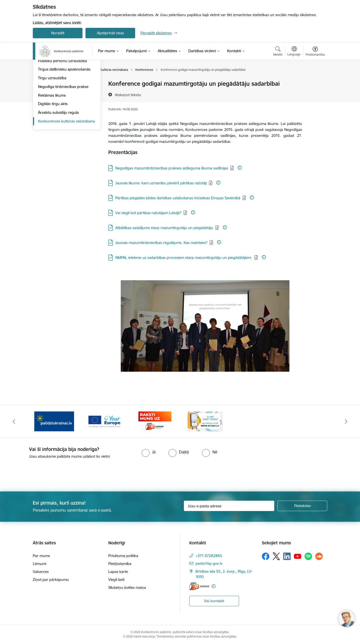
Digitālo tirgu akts (53, 157)
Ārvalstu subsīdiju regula (58, 166)
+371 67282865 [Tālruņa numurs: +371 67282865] (209, 556)
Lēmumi (45, 84)
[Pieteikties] (302, 506)
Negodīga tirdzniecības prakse (63, 140)
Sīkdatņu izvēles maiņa (127, 587)
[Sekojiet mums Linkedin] (287, 556)
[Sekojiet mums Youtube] (298, 556)
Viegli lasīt (116, 580)
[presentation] (41, 473)
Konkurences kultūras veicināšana (66, 174)
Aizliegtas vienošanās (56, 93)
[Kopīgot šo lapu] (315, 94)
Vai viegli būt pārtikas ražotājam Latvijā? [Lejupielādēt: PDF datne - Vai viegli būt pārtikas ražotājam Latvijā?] (148, 213)
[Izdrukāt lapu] (315, 82)
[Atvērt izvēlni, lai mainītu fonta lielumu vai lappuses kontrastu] (315, 52)
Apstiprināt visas (110, 33)
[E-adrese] (199, 586)
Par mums (41, 556)
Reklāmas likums (52, 148)
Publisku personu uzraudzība (62, 114)
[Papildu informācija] (240, 168)
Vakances (41, 572)
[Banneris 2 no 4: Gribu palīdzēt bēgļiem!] (54, 421)
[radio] (149, 452)
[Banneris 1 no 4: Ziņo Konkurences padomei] (205, 421)
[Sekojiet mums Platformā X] (276, 556)
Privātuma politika (123, 556)
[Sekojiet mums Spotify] (308, 556)
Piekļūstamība (120, 564)
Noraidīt (58, 33)
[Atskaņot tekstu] (128, 95)
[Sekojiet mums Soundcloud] (319, 556)
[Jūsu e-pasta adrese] (229, 506)
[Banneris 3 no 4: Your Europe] (104, 421)
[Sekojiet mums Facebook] (266, 556)
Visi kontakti (214, 601)
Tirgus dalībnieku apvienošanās (64, 122)
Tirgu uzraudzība (52, 131)
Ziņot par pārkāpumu (51, 580)
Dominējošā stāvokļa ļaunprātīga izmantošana (65, 103)
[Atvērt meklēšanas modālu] (278, 52)
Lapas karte (118, 572)
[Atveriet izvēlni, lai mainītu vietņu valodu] (294, 52)
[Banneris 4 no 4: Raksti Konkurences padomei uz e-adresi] (155, 421)
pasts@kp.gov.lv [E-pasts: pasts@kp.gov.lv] (209, 563)
